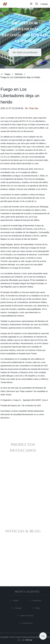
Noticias (19, 74)
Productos (37, 600)
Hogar (7, 74)
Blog (38, 608)
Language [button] (44, 4)
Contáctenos (27, 623)
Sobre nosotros (27, 615)
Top (43, 636)
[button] (31, 4)
